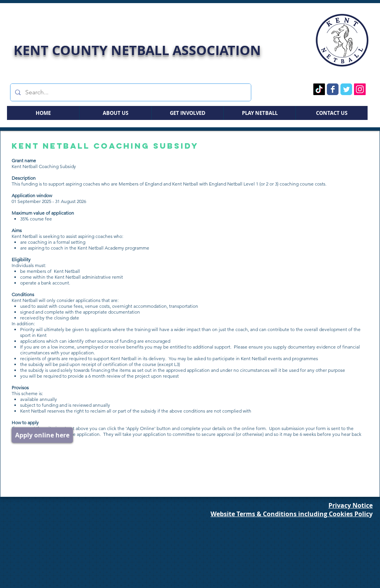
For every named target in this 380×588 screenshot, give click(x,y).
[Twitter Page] (346, 89)
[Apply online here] (42, 435)
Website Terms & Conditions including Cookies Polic (290, 514)
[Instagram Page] (360, 89)
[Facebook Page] (333, 89)
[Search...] (130, 92)
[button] (115, 113)
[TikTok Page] (319, 89)
